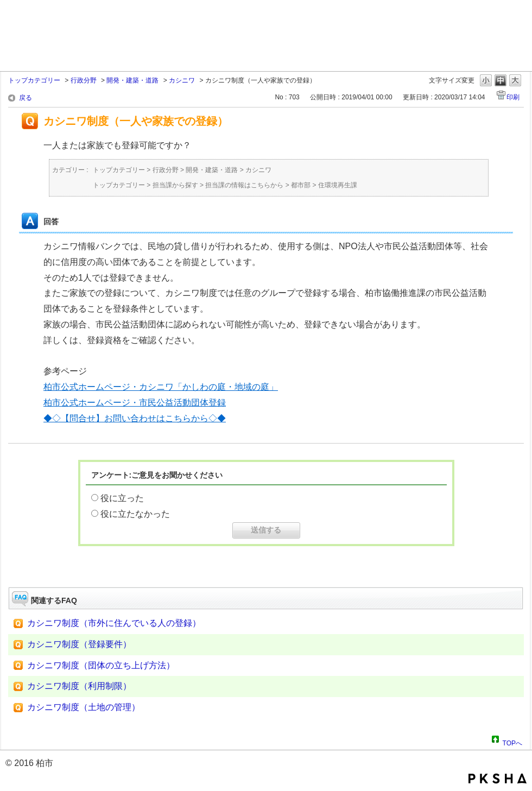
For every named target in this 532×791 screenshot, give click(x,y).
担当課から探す (175, 185)
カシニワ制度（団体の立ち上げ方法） (101, 665)
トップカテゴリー (34, 80)
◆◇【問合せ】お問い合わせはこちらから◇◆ (135, 418)
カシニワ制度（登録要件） (79, 644)
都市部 (301, 185)
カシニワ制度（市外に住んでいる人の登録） (114, 623)
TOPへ (512, 742)
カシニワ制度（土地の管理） (84, 707)
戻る (26, 98)
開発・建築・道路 (132, 80)
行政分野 (84, 80)
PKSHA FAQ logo (498, 779)
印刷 (513, 97)
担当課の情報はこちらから (244, 185)
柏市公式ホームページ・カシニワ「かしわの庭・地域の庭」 (161, 387)
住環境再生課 (338, 185)
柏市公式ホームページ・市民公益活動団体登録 (135, 403)
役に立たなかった (135, 514)
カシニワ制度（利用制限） (79, 686)
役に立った (122, 498)
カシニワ (182, 80)
